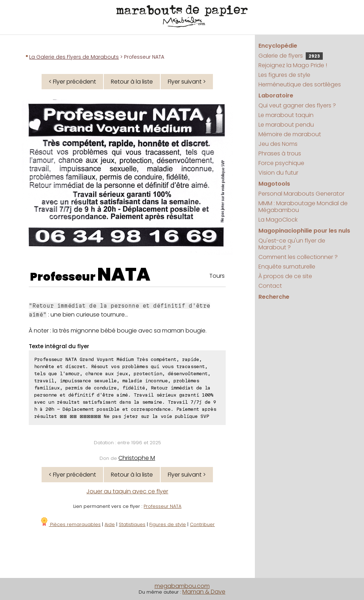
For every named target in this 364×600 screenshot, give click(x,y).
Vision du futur (278, 173)
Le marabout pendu (286, 125)
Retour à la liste (132, 82)
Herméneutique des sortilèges (300, 84)
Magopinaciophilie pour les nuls (304, 231)
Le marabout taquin (286, 115)
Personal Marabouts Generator (301, 194)
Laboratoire (276, 95)
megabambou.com (182, 586)
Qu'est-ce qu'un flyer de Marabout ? (292, 244)
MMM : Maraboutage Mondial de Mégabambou (303, 207)
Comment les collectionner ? (298, 257)
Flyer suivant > (187, 82)
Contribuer (202, 524)
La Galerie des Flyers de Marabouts (74, 57)
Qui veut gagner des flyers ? (297, 105)
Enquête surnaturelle (287, 267)
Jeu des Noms (278, 144)
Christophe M (137, 458)
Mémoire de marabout (290, 134)
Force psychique (281, 163)
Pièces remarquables (70, 524)
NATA (124, 275)
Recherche (274, 297)
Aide (110, 524)
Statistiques (132, 524)
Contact (270, 286)
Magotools (274, 184)
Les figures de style (284, 75)
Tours (217, 276)
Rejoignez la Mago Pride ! (293, 65)
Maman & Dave (204, 592)
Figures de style (168, 524)
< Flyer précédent (72, 82)
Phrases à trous (280, 153)
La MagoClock (278, 220)
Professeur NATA (162, 506)
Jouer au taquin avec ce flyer (127, 491)
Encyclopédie (278, 46)
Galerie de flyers (291, 56)
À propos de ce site (285, 276)
